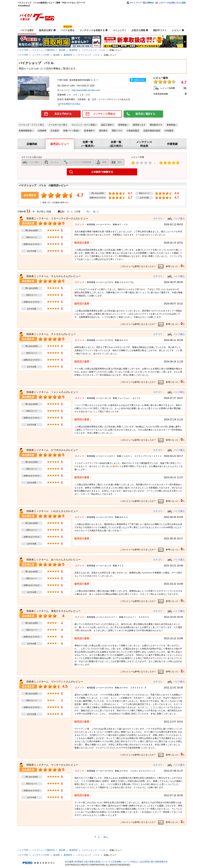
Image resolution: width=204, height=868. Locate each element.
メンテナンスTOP (41, 55)
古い (69, 212)
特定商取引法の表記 (71, 104)
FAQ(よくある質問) (140, 862)
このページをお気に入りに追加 (172, 3)
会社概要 (69, 862)
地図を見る (139, 80)
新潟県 (62, 50)
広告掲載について (121, 862)
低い (95, 212)
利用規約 (79, 862)
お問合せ (150, 3)
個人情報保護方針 (159, 862)
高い (89, 212)
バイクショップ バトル (93, 50)
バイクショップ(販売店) (43, 50)
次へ (106, 837)
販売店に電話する (145, 114)
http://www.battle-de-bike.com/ (86, 90)
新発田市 (74, 50)
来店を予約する (63, 114)
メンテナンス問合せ (104, 114)
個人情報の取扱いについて (98, 862)
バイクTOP (23, 50)
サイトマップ (136, 3)
